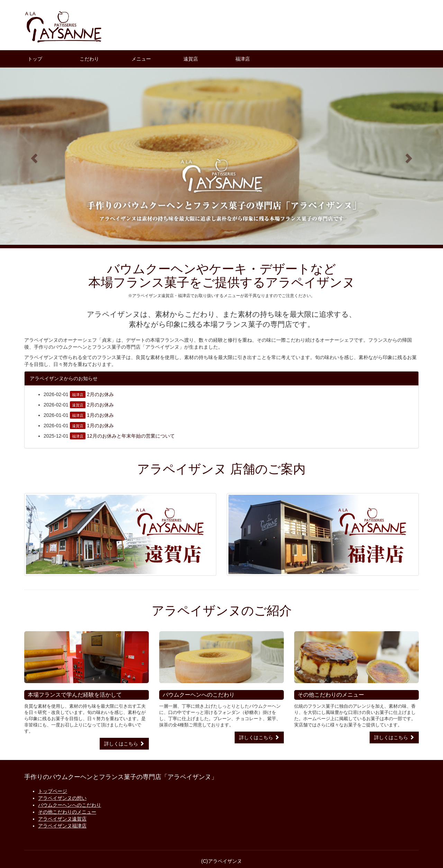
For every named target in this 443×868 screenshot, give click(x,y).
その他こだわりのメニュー (67, 812)
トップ (35, 59)
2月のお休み (100, 394)
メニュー (141, 59)
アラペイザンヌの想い (62, 798)
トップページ (53, 791)
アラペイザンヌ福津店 (62, 826)
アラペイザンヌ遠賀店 (62, 819)
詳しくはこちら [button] (124, 744)
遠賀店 (191, 59)
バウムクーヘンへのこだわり (70, 805)
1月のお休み (100, 415)
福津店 (243, 59)
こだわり (89, 59)
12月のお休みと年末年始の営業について (131, 436)
